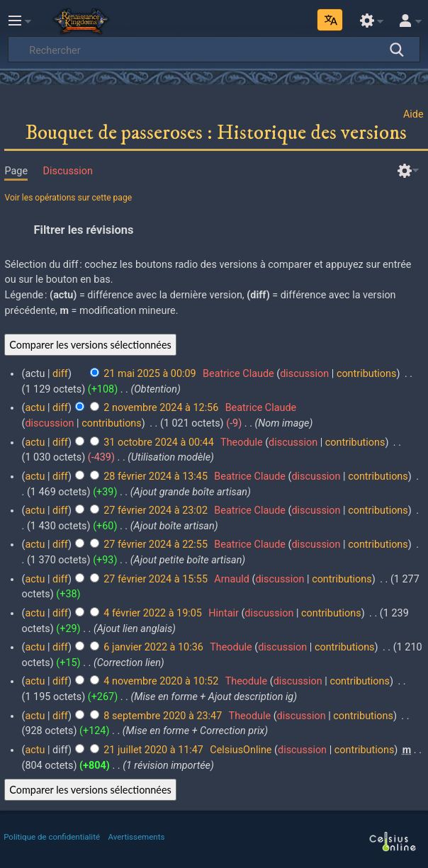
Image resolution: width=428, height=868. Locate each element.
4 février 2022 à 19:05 (153, 613)
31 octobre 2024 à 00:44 (158, 443)
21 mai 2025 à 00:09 (150, 374)
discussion (304, 374)
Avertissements (137, 837)
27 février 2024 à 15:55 (156, 579)
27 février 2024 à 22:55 (156, 545)
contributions (367, 374)
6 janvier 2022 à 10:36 (153, 647)
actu (35, 408)
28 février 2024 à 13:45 (156, 477)
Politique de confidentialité (52, 837)
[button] (214, 230)
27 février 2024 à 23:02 (156, 511)
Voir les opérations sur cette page (68, 198)
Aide (413, 114)
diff (60, 374)
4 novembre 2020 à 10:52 (161, 681)
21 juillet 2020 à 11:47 (153, 750)
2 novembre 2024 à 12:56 (161, 408)
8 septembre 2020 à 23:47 (163, 716)
